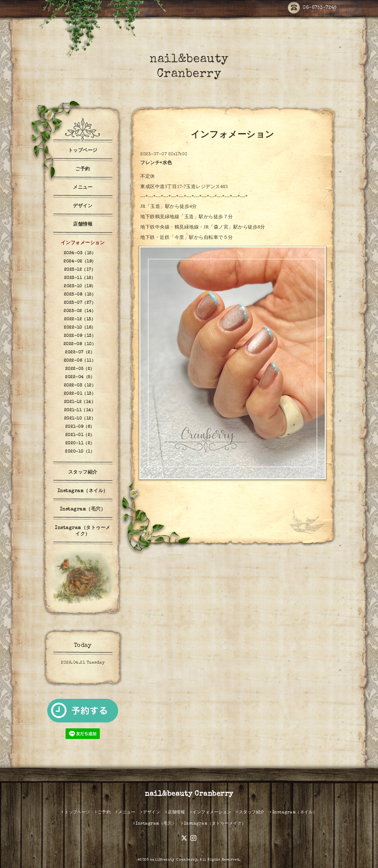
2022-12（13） (80, 319)
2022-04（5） (80, 377)
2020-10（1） (80, 452)
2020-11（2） (80, 443)
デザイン (83, 206)
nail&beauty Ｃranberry (174, 860)
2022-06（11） (80, 361)
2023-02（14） (80, 311)
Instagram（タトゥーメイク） (83, 531)
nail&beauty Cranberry (189, 794)
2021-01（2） (80, 435)
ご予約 (83, 169)
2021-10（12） (80, 419)
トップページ (83, 151)
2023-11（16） (80, 278)
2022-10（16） (80, 328)
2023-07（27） (80, 303)
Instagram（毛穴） (83, 510)
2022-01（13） (80, 394)
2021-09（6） (80, 427)
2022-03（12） (80, 386)
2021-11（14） (80, 410)
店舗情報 (83, 225)
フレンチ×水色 (156, 163)
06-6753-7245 (312, 8)
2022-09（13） (80, 336)
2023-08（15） (80, 295)
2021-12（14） (80, 402)
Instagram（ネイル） (83, 491)
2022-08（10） (80, 344)
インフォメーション (83, 243)
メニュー (83, 188)
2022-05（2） (80, 369)
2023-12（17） (80, 270)
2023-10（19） (80, 286)
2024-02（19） (80, 262)
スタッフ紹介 (83, 473)
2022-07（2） (80, 353)
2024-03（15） (80, 253)
